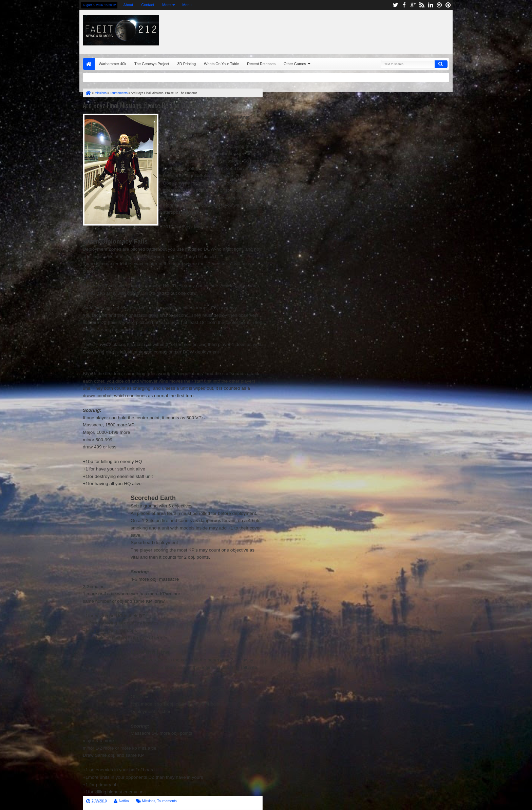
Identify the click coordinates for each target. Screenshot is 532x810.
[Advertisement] (367, 30)
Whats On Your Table (221, 64)
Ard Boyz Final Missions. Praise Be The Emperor (143, 105)
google (413, 5)
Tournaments (167, 801)
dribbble (439, 5)
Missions (149, 801)
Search (441, 64)
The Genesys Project (152, 64)
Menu (187, 5)
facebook (404, 5)
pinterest (448, 5)
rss (422, 5)
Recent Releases (261, 64)
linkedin (431, 5)
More (166, 5)
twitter (395, 5)
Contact (148, 5)
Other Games (295, 64)
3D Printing (187, 64)
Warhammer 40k (112, 64)
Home (89, 64)
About (128, 5)
